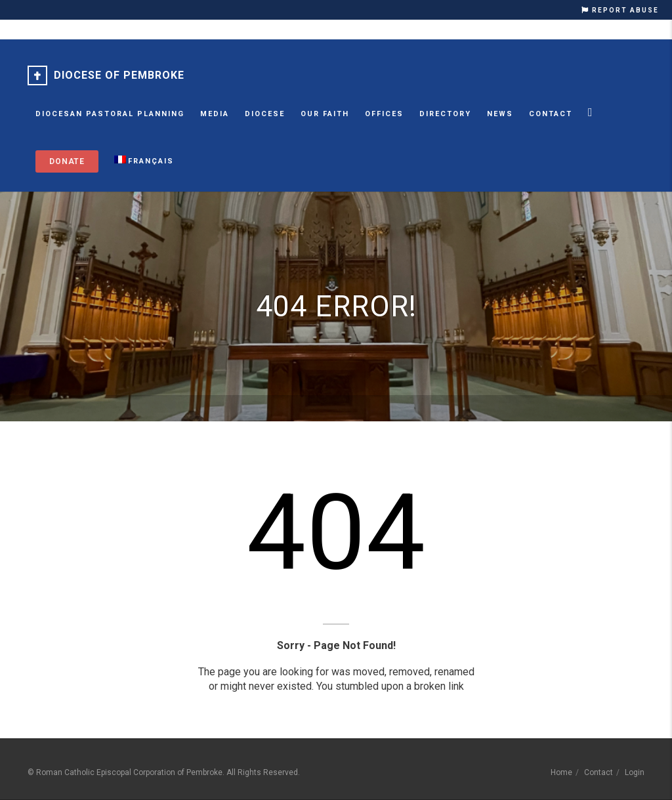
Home (561, 772)
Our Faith (325, 114)
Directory (445, 114)
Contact (551, 114)
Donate (67, 161)
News (500, 114)
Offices (384, 114)
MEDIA (215, 114)
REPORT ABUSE (620, 10)
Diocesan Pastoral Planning (110, 114)
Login (635, 772)
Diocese (265, 114)
